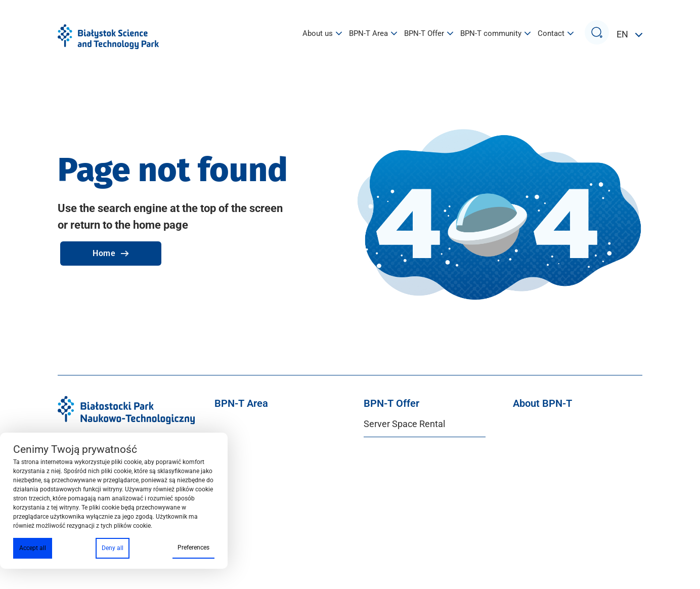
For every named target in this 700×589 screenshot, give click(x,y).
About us (322, 34)
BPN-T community (495, 34)
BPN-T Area (373, 34)
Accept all (33, 548)
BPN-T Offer (429, 34)
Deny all (113, 548)
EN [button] (623, 34)
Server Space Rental (404, 424)
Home (111, 253)
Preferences (193, 548)
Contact (556, 34)
